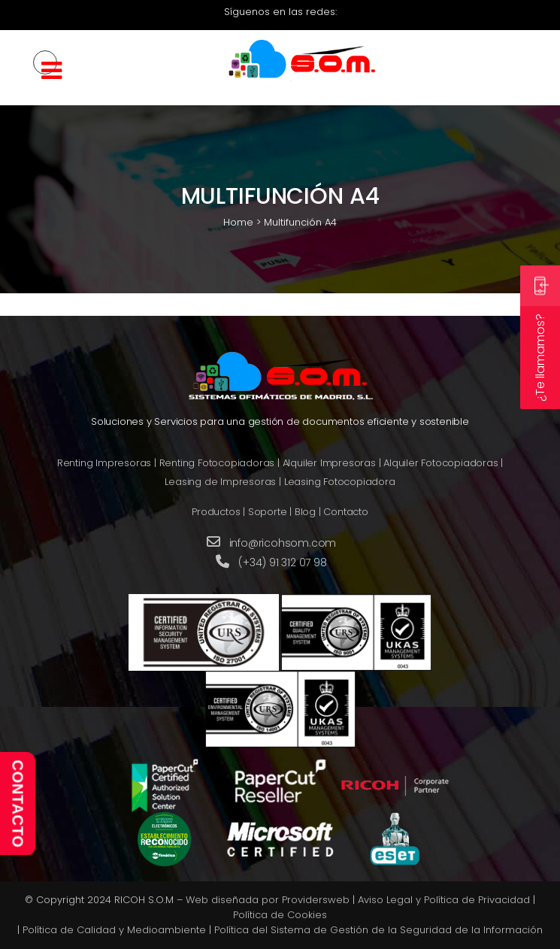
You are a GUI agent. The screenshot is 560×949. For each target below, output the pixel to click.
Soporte (268, 512)
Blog (305, 512)
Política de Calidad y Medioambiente (114, 930)
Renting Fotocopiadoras (217, 463)
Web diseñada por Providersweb (268, 900)
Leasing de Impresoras (220, 482)
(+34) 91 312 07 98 (282, 562)
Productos (216, 512)
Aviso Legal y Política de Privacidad (444, 900)
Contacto (345, 512)
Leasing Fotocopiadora (340, 482)
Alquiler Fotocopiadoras (440, 463)
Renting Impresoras (104, 463)
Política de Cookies (280, 915)
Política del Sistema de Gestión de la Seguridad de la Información (378, 930)
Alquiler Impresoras (329, 463)
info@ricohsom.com (283, 543)
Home (238, 222)
